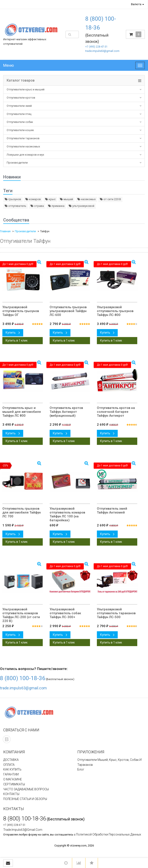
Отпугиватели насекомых (23, 146)
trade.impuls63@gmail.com (102, 51)
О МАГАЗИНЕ (13, 779)
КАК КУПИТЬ (12, 769)
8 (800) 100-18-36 (23, 678)
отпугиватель (15, 206)
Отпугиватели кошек (20, 130)
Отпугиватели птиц (19, 114)
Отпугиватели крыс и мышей (26, 89)
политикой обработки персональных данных (109, 834)
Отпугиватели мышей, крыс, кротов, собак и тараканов (109, 762)
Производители (17, 163)
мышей (66, 199)
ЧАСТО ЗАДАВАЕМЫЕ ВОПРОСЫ (26, 789)
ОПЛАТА (9, 765)
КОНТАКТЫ (11, 794)
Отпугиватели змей (19, 106)
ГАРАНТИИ (11, 774)
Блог (81, 769)
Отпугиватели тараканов (23, 138)
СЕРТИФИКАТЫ (14, 784)
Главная (5, 231)
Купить (13, 333)
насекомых (86, 199)
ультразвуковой (82, 206)
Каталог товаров (21, 80)
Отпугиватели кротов (21, 98)
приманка (56, 206)
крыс (50, 199)
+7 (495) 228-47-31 (96, 47)
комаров (33, 199)
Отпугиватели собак (20, 122)
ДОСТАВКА (11, 760)
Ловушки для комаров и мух (25, 155)
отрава (37, 206)
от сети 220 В (110, 199)
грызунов (13, 199)
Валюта (136, 4)
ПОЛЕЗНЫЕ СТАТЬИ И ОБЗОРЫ (25, 799)
